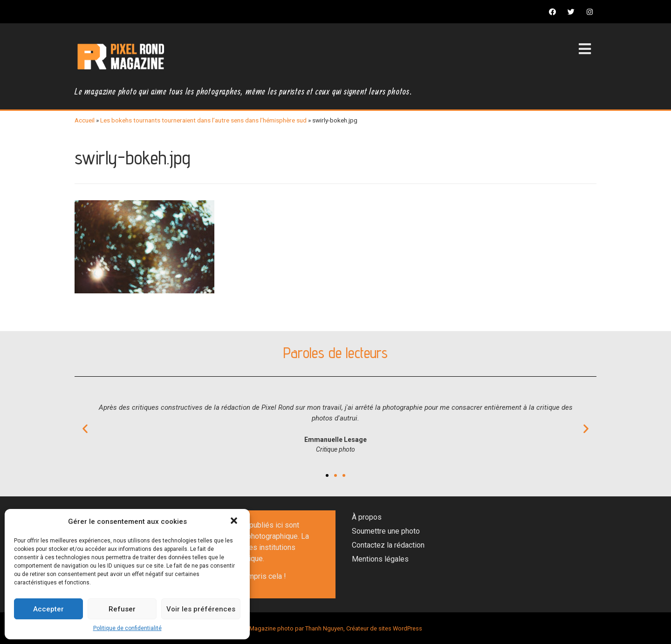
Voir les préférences (201, 609)
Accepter (48, 609)
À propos (367, 517)
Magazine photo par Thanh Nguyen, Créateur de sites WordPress (336, 628)
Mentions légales (380, 559)
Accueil (85, 120)
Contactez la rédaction (388, 545)
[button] (235, 522)
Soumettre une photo (386, 531)
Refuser (122, 609)
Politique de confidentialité (127, 628)
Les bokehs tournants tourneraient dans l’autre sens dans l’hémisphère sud (203, 120)
